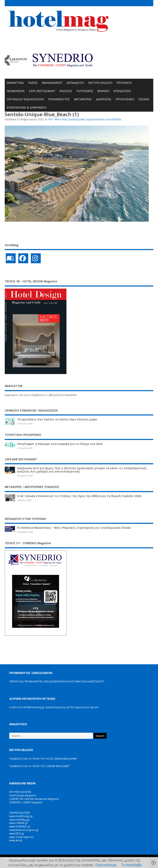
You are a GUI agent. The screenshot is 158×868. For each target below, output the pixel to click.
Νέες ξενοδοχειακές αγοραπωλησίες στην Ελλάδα (92, 119)
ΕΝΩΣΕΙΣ (66, 91)
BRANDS (103, 91)
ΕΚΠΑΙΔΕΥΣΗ (75, 83)
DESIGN (144, 99)
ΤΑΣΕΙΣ (33, 83)
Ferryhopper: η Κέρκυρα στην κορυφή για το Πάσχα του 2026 (60, 444)
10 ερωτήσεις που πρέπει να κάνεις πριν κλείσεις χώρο (57, 419)
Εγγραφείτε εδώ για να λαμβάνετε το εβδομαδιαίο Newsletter (41, 395)
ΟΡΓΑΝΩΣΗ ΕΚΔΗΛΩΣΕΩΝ (25, 99)
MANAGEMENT (52, 83)
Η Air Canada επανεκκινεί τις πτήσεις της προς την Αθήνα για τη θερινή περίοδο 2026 (79, 496)
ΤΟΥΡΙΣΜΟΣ (85, 91)
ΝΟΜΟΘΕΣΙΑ (16, 91)
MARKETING (15, 83)
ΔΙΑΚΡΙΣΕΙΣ (104, 99)
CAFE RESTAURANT (42, 91)
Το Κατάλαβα (131, 865)
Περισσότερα (106, 865)
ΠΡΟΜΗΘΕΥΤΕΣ (59, 99)
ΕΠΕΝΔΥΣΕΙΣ (122, 91)
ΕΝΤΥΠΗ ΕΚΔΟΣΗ (100, 83)
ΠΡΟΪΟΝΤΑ (124, 83)
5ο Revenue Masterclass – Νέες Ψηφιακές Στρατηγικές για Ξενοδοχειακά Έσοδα (74, 528)
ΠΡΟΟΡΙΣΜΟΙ (125, 99)
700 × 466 (53, 119)
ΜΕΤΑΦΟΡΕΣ (83, 99)
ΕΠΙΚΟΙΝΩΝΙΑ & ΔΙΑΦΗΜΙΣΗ (27, 107)
